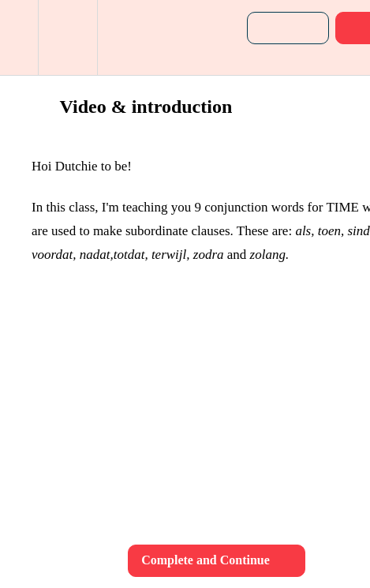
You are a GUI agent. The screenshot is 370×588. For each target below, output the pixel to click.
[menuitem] (67, 37)
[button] (19, 37)
